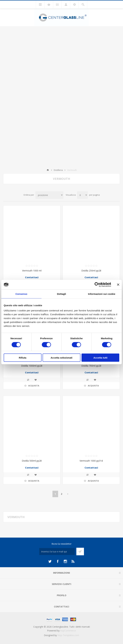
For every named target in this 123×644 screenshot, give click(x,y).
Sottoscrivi (80, 552)
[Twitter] (50, 561)
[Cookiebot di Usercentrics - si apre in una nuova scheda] (97, 285)
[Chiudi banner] (118, 285)
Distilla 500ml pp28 (32, 461)
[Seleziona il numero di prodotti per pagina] (82, 195)
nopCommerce (68, 631)
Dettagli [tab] (61, 294)
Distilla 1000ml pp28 (32, 366)
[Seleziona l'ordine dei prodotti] (49, 195)
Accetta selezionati (61, 358)
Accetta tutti (100, 358)
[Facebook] (58, 561)
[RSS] (73, 561)
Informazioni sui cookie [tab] (102, 294)
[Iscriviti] (57, 552)
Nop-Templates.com (68, 635)
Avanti (68, 494)
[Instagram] (65, 561)
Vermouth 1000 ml (32, 271)
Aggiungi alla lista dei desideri (36, 380)
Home (48, 170)
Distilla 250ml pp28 (91, 271)
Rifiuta (23, 358)
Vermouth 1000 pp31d (91, 461)
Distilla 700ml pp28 (91, 366)
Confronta (28, 380)
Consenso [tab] (21, 294)
